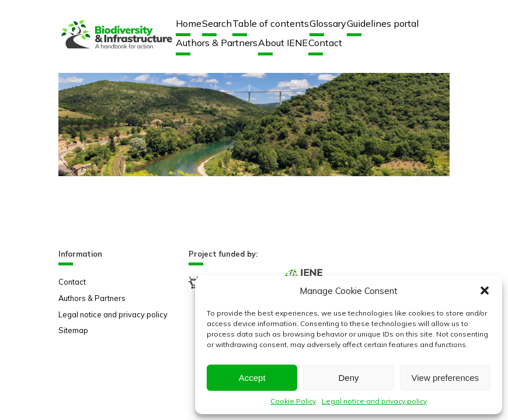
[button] (485, 290)
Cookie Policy (293, 401)
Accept (252, 378)
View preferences (446, 378)
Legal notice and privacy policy (374, 401)
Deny (348, 378)
